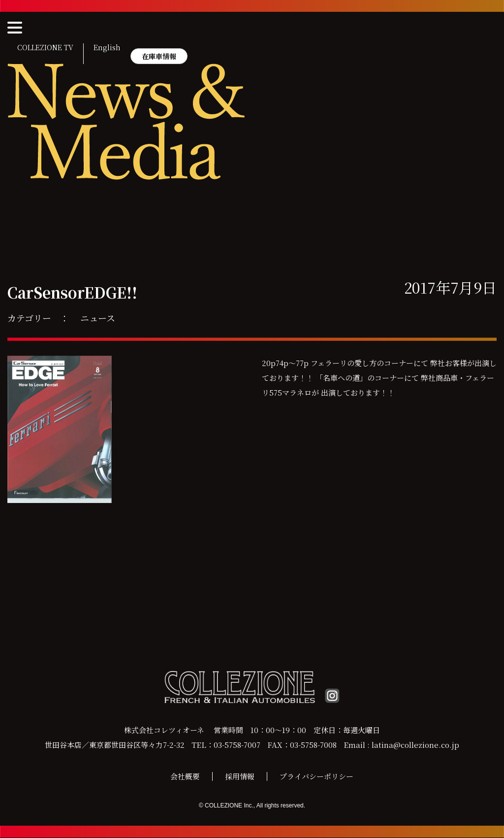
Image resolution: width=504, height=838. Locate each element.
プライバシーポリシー (316, 777)
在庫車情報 (159, 56)
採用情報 (240, 777)
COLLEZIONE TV (45, 48)
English (107, 48)
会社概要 (185, 777)
